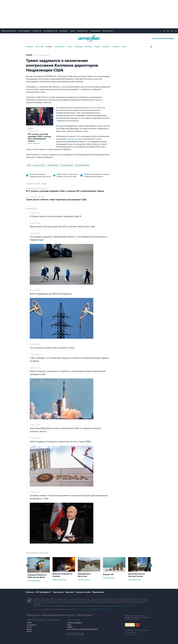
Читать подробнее (40, 139)
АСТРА (29, 631)
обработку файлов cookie (123, 606)
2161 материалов (34, 581)
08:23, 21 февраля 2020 (42, 55)
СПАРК (29, 623)
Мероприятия (108, 31)
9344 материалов (59, 580)
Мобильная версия (9, 31)
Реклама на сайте (83, 592)
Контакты (30, 592)
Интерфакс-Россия (51, 31)
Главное (30, 47)
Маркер (29, 629)
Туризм (73, 31)
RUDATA (70, 627)
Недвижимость (83, 31)
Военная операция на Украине (62, 575)
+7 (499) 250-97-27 (104, 609)
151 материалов (84, 580)
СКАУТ (29, 627)
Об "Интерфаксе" (24, 31)
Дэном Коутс (73, 139)
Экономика (60, 47)
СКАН (69, 625)
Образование (95, 31)
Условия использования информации (137, 630)
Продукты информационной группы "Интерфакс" (60, 615)
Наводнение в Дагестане (84, 575)
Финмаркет (64, 31)
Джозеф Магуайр (82, 165)
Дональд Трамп (39, 165)
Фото (124, 47)
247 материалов (134, 580)
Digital (97, 47)
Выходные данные (131, 632)
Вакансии (70, 592)
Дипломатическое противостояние (136, 575)
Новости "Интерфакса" (75, 623)
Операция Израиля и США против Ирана (37, 576)
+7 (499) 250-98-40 (88, 609)
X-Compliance (31, 625)
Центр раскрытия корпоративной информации (82, 629)
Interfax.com (37, 31)
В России (40, 47)
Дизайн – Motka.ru (131, 635)
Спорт (70, 47)
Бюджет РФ (108, 574)
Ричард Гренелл (67, 165)
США (29, 165)
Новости (106, 47)
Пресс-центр (58, 592)
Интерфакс (89, 38)
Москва (88, 47)
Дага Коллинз (53, 165)
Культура (79, 47)
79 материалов (109, 578)
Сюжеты (116, 47)
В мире (49, 47)
